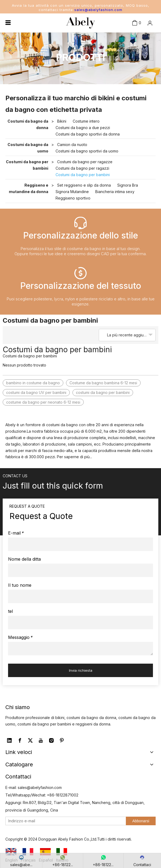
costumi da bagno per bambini (103, 392)
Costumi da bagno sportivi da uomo (87, 151)
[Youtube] (41, 741)
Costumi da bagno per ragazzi (82, 168)
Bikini (62, 121)
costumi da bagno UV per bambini (36, 392)
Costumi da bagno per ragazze (85, 162)
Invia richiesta (81, 670)
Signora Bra (128, 185)
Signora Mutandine (72, 192)
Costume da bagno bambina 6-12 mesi (103, 383)
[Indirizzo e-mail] (65, 821)
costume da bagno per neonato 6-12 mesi (43, 402)
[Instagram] (51, 741)
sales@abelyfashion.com (98, 10)
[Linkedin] (9, 741)
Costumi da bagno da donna (28, 124)
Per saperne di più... (74, 457)
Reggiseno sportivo (73, 198)
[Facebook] (20, 741)
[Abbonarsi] (141, 821)
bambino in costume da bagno (33, 383)
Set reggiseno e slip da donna (84, 185)
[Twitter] (30, 741)
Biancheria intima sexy (115, 192)
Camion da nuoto (72, 145)
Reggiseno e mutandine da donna (29, 188)
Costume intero (86, 121)
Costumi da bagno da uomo (28, 148)
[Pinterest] (62, 741)
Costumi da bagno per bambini (27, 165)
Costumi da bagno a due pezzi (83, 128)
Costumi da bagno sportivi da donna (88, 134)
